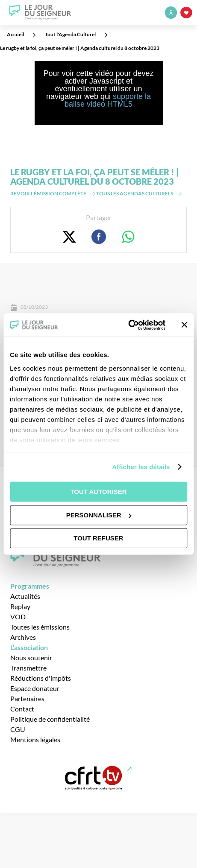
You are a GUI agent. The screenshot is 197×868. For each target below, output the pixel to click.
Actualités (25, 596)
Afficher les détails (141, 467)
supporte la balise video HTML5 (108, 100)
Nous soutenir (31, 658)
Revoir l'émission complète (48, 193)
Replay (20, 606)
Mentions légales (35, 739)
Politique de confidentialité (50, 719)
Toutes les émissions (40, 627)
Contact (22, 709)
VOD (18, 617)
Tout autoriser (98, 492)
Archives (23, 637)
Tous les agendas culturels (135, 193)
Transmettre (28, 668)
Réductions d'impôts (41, 678)
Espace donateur (35, 688)
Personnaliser (99, 515)
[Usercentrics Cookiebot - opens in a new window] (128, 325)
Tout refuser (98, 538)
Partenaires (27, 698)
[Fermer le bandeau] (184, 325)
